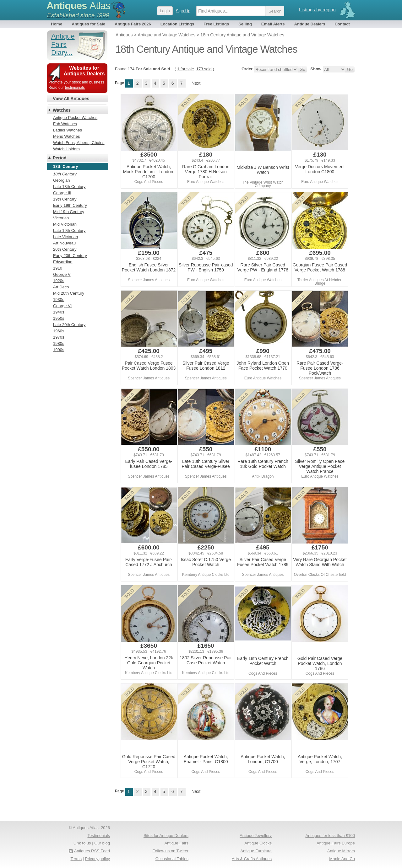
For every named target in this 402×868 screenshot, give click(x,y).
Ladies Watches (68, 130)
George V (62, 274)
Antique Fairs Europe (336, 843)
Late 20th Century (69, 325)
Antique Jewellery (256, 836)
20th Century (65, 249)
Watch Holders (66, 149)
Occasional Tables (172, 859)
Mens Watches (67, 136)
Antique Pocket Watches (75, 118)
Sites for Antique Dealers (166, 836)
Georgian (61, 180)
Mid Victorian (65, 224)
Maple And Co (342, 859)
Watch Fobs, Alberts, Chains (79, 143)
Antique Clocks (258, 843)
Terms (76, 859)
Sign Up (183, 11)
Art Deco (61, 287)
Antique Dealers (310, 24)
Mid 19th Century (69, 212)
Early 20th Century (70, 256)
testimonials (75, 88)
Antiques (78, 6)
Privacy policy (98, 859)
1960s (59, 331)
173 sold (204, 69)
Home (57, 24)
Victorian (61, 218)
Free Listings (216, 24)
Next (196, 83)
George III (62, 193)
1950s (59, 318)
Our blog (102, 843)
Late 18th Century (69, 187)
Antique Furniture (256, 851)
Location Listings (177, 24)
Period (60, 158)
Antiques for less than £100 (330, 836)
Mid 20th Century (69, 293)
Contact (342, 24)
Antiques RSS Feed (92, 851)
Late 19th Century (69, 230)
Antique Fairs (176, 843)
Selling (245, 24)
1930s (59, 300)
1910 (58, 268)
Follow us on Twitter (170, 851)
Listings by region (317, 10)
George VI (62, 306)
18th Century (65, 174)
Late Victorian (65, 237)
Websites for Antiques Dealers (84, 71)
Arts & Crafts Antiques (252, 859)
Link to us (82, 843)
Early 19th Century (70, 205)
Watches (62, 110)
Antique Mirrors (341, 851)
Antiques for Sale (88, 24)
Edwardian (63, 262)
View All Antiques (71, 99)
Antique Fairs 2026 (133, 24)
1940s (59, 312)
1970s (59, 337)
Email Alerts (273, 24)
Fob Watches (65, 124)
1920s (59, 281)
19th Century (65, 199)
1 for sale (185, 69)
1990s (59, 350)
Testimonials (99, 836)
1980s (59, 343)
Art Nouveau (64, 243)
